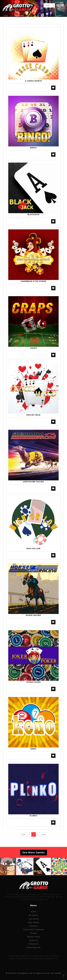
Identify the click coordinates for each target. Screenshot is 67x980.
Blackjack (33, 214)
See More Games (34, 853)
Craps (33, 348)
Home (6, 16)
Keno (33, 749)
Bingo (33, 148)
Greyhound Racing (33, 482)
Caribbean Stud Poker (33, 281)
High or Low (33, 548)
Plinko (33, 816)
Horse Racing (33, 615)
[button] (5, 864)
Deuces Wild (33, 415)
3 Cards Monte (33, 81)
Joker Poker (33, 682)
